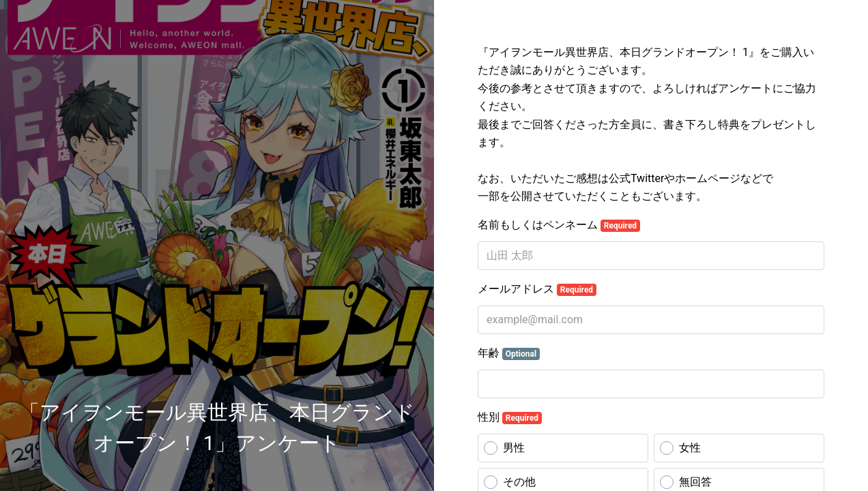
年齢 (509, 353)
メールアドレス (537, 289)
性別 (510, 417)
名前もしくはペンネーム (559, 225)
